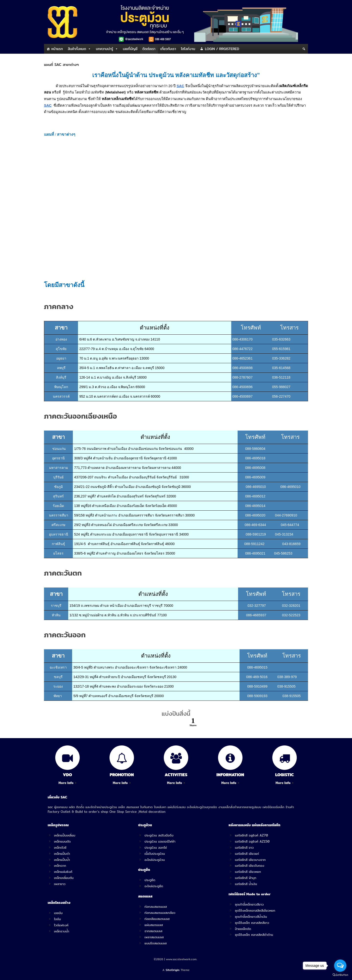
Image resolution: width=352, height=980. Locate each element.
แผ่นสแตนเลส (154, 925)
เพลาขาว (60, 884)
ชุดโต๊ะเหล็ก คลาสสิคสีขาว (252, 923)
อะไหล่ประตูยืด (154, 886)
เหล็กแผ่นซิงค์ (63, 872)
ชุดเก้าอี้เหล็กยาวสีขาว (249, 904)
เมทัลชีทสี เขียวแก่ (247, 854)
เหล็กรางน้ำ (62, 931)
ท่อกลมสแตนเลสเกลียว (160, 913)
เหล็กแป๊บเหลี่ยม (65, 835)
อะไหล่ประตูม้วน (155, 860)
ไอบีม (57, 919)
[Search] (304, 49)
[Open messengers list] (340, 966)
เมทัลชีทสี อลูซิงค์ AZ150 (252, 841)
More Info (67, 783)
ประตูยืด (150, 880)
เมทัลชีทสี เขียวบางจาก (250, 860)
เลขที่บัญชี (130, 49)
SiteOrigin (173, 970)
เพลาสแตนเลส (154, 937)
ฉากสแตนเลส (153, 931)
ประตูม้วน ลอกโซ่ (156, 847)
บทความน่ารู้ (104, 49)
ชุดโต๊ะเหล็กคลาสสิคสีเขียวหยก (255, 910)
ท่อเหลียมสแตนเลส (157, 919)
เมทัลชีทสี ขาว (244, 847)
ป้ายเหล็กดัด (243, 929)
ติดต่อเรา (149, 49)
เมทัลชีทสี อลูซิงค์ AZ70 (252, 835)
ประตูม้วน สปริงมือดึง (159, 835)
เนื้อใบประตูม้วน (155, 854)
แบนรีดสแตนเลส (156, 943)
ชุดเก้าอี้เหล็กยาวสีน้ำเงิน (251, 917)
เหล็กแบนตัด (62, 841)
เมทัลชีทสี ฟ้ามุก (246, 878)
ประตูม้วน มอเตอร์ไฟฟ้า (160, 841)
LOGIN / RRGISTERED (222, 49)
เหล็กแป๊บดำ (62, 854)
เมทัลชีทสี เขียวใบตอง (250, 866)
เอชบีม (58, 913)
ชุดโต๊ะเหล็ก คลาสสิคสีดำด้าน (254, 935)
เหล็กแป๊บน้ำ (62, 860)
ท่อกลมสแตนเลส (156, 907)
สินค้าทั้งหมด (77, 49)
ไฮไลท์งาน (188, 49)
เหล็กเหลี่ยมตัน (64, 878)
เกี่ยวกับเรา (168, 49)
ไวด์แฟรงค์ (61, 925)
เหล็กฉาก (60, 866)
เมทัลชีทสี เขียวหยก (248, 872)
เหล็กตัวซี (60, 847)
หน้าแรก (57, 49)
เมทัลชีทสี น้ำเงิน (246, 884)
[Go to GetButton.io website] (340, 975)
